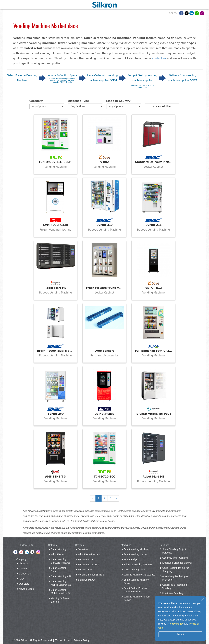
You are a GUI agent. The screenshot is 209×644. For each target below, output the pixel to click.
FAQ (21, 579)
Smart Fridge (130, 559)
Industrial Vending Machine (137, 564)
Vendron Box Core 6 (88, 564)
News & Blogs (26, 589)
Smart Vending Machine (136, 549)
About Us (23, 563)
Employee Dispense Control (176, 563)
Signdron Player (86, 580)
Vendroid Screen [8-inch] (90, 575)
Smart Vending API (60, 576)
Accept (180, 634)
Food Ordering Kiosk (134, 570)
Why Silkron (57, 554)
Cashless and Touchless (174, 558)
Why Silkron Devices (88, 554)
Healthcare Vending (172, 593)
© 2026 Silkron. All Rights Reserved (32, 640)
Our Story (23, 584)
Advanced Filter (162, 106)
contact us (159, 58)
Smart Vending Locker (135, 554)
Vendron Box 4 (85, 559)
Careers (22, 569)
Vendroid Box (84, 570)
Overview (82, 549)
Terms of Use (63, 640)
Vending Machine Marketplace (139, 575)
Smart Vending (58, 549)
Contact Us (24, 574)
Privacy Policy (175, 624)
